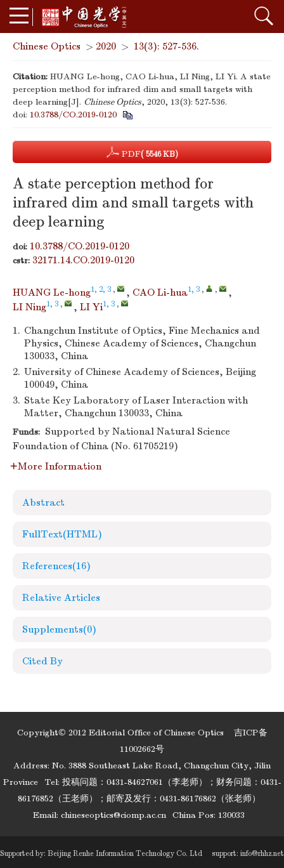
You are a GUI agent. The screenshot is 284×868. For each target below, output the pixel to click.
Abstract (43, 503)
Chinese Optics (47, 46)
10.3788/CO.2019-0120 (73, 115)
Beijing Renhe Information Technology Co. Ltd (125, 853)
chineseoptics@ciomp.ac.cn (113, 815)
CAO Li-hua (160, 293)
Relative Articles (61, 598)
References (56, 566)
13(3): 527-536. (166, 46)
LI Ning (29, 307)
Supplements (59, 629)
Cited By (42, 661)
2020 (106, 46)
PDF (142, 152)
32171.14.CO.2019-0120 (83, 260)
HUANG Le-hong (52, 293)
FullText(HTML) (62, 534)
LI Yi (91, 307)
